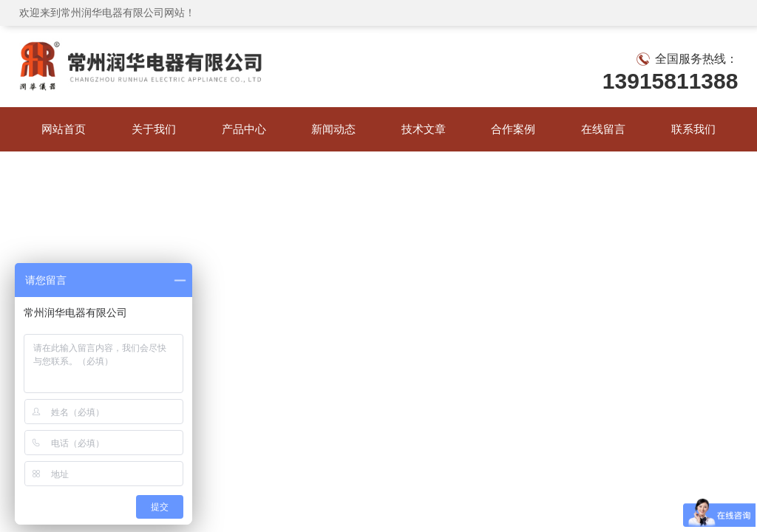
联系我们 (693, 129)
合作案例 (513, 129)
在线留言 (603, 129)
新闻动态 (333, 129)
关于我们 (154, 129)
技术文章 (424, 129)
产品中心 (244, 129)
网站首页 (64, 129)
